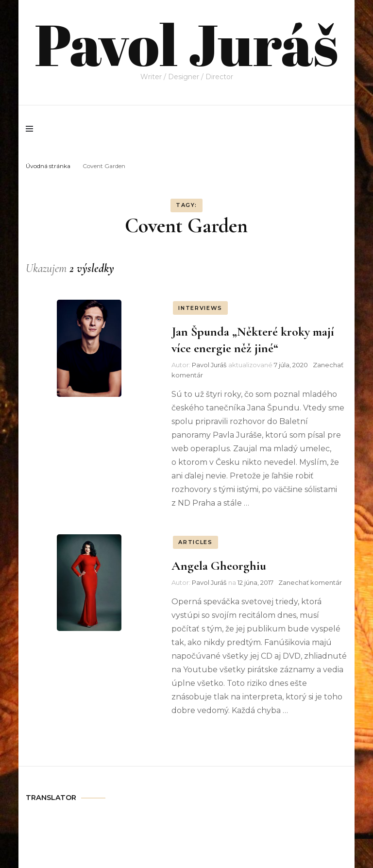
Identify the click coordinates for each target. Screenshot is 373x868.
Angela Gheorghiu (219, 566)
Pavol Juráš (186, 44)
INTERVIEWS (200, 308)
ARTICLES (195, 542)
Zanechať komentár (310, 582)
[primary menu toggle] (32, 129)
